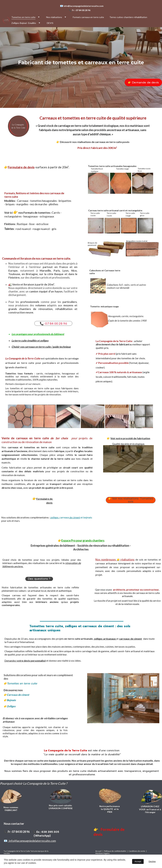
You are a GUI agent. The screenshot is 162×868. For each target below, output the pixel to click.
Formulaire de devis (21, 167)
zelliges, (55, 517)
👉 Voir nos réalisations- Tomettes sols (131, 500)
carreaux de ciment (131, 639)
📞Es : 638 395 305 (46, 832)
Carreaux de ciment (18, 695)
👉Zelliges (11, 706)
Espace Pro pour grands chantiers (83, 541)
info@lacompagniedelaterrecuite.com (84, 6)
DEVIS (50, 23)
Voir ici (9, 213)
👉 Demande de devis (143, 82)
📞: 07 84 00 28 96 (53, 323)
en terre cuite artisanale (78, 639)
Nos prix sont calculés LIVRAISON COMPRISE (61, 807)
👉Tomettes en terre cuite (20, 683)
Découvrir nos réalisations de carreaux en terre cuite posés (95, 142)
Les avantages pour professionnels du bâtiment (38, 334)
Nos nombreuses (106, 560)
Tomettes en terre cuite (23, 17)
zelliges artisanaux (105, 639)
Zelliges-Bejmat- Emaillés (24, 23)
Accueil (99, 851)
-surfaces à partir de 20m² (52, 167)
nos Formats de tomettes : (35, 213)
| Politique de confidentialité (114, 851)
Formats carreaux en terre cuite (88, 17)
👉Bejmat (9, 700)
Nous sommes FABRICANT (11, 809)
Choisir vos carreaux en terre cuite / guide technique (41, 347)
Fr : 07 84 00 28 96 (81, 10)
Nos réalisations (54, 17)
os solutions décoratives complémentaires (26, 517)
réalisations (128, 560)
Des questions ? (39, 579)
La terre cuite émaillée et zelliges (30, 341)
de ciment (75, 517)
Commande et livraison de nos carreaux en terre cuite (36, 258)
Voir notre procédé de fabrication (130, 438)
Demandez (11, 661)
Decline (152, 861)
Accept (138, 861)
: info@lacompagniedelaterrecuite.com (32, 841)
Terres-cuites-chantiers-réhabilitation (128, 17)
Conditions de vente (137, 851)
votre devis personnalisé (31, 661)
